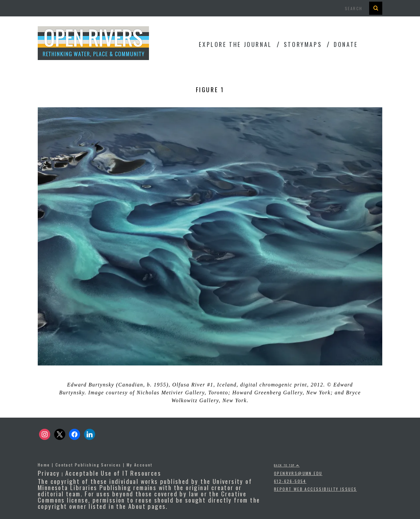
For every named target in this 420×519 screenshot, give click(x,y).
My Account (140, 465)
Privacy (49, 473)
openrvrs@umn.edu (298, 473)
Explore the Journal (235, 44)
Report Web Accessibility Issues (315, 489)
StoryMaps (303, 44)
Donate (346, 44)
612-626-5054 (290, 481)
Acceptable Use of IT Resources (113, 473)
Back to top (287, 465)
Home (44, 465)
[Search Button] (376, 8)
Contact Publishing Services (88, 465)
